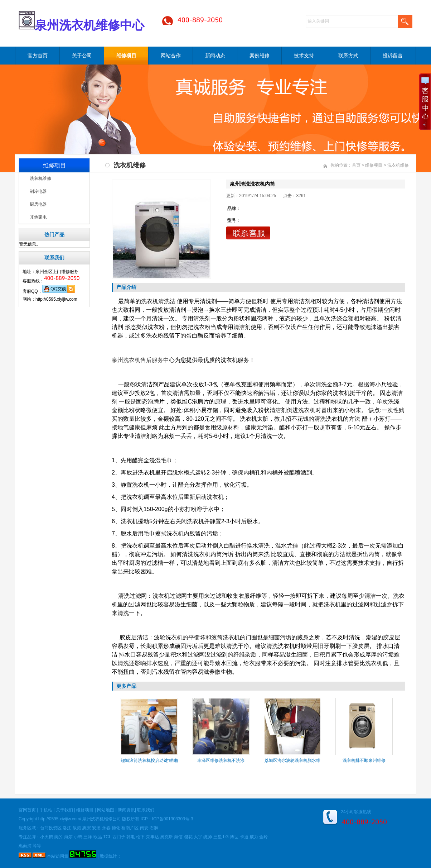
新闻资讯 (126, 810)
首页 (356, 165)
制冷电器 (38, 191)
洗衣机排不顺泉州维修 (364, 760)
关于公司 (82, 56)
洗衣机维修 (40, 178)
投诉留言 (393, 56)
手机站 (46, 810)
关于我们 (64, 810)
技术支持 (304, 56)
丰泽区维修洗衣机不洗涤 (221, 760)
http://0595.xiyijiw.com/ (60, 819)
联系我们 (146, 810)
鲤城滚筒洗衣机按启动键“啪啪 (149, 760)
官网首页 (27, 810)
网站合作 (171, 56)
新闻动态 (215, 56)
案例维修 (260, 56)
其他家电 (38, 217)
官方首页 (38, 56)
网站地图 (106, 810)
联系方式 (348, 56)
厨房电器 (38, 204)
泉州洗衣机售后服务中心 (143, 360)
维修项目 (126, 56)
